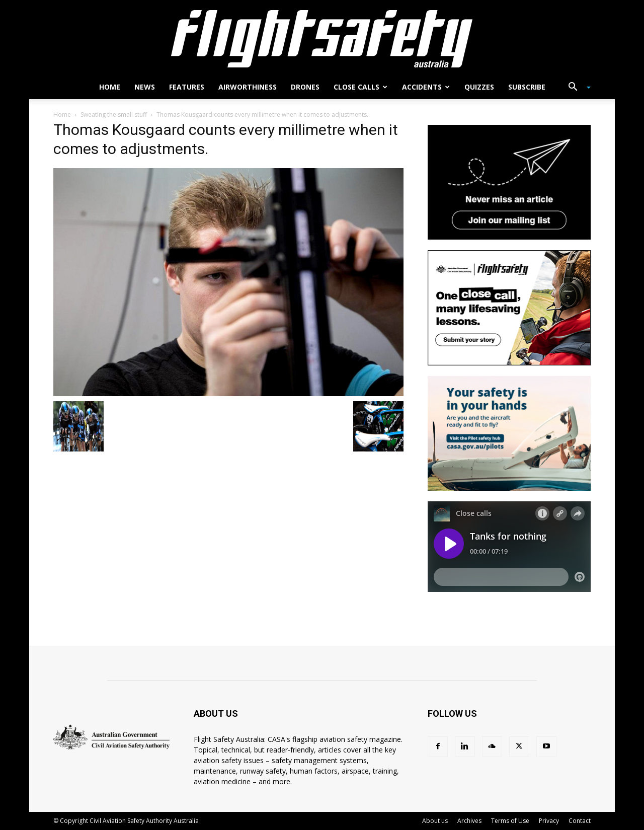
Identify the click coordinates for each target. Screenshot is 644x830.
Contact (580, 821)
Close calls (360, 87)
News (145, 87)
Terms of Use (510, 821)
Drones (305, 87)
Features (187, 87)
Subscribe (527, 87)
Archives (469, 821)
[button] (576, 88)
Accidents (426, 87)
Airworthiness (248, 87)
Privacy (549, 821)
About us (435, 821)
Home (110, 87)
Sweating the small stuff (114, 115)
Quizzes (479, 87)
